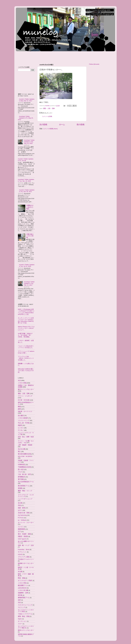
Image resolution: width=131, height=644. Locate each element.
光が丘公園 (21, 449)
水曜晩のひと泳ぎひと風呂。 (30, 207)
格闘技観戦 (21, 529)
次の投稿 (43, 125)
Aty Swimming (22, 515)
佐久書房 (21, 416)
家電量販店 (21, 477)
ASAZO (20, 554)
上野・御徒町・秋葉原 (25, 445)
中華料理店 (21, 465)
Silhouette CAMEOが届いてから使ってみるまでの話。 (26, 371)
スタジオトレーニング (25, 605)
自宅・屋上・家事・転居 (26, 437)
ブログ (20, 472)
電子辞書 (21, 479)
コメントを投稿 (47, 116)
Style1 (20, 619)
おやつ (20, 510)
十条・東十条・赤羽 (24, 474)
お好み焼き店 (22, 588)
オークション (22, 621)
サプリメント (22, 552)
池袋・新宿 (21, 508)
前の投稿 (81, 125)
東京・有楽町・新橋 (24, 534)
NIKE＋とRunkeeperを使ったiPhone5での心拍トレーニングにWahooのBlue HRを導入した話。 (26, 312)
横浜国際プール (23, 585)
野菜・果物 (21, 578)
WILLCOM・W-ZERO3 (25, 456)
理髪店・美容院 (23, 536)
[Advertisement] (53, 57)
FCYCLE (21, 518)
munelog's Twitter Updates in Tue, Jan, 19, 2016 (26, 180)
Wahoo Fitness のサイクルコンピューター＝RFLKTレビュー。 (26, 328)
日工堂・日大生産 (24, 400)
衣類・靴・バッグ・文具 (26, 545)
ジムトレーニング (24, 420)
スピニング (21, 607)
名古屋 (20, 503)
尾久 (19, 452)
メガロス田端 (22, 383)
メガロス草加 (22, 583)
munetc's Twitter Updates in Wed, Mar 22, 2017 (27, 100)
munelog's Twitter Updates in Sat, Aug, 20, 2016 (29, 142)
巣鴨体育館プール (24, 598)
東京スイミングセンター (26, 389)
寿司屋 (20, 595)
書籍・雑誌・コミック (25, 491)
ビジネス (21, 428)
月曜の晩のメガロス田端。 (30, 236)
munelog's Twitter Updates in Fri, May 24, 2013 (26, 118)
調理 (19, 409)
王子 (19, 532)
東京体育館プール (24, 486)
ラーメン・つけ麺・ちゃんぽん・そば (26, 442)
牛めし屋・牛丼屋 (24, 423)
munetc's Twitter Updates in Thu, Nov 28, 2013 (27, 191)
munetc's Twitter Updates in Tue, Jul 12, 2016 (27, 265)
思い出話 (21, 469)
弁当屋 (20, 572)
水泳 (19, 380)
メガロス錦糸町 (23, 418)
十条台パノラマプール (25, 614)
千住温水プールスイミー (26, 559)
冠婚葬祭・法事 (23, 593)
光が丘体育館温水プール (26, 482)
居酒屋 (20, 488)
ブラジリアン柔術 (24, 557)
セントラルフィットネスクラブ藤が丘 (26, 627)
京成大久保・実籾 (24, 513)
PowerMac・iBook (24, 550)
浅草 (19, 600)
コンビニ (21, 527)
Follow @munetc (94, 64)
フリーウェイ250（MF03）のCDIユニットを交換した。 (26, 358)
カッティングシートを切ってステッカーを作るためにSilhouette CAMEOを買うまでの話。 (26, 320)
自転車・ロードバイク (25, 411)
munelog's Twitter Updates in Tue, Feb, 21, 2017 (29, 283)
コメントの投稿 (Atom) (50, 129)
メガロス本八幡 (23, 590)
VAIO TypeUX (22, 539)
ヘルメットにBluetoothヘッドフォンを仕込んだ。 (26, 347)
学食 (19, 505)
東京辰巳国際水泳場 (24, 454)
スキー (20, 624)
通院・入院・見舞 (49, 108)
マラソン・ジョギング (25, 396)
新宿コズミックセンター (26, 630)
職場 (19, 407)
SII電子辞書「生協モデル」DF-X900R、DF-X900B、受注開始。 (25, 335)
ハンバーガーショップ (25, 499)
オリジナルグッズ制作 (25, 581)
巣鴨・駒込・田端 (24, 616)
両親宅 (20, 425)
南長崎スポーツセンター (26, 563)
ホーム (62, 125)
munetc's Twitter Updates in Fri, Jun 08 (26, 160)
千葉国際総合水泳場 (24, 467)
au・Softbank (22, 520)
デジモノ (21, 430)
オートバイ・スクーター (26, 523)
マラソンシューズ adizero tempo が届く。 (26, 352)
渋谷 (19, 602)
